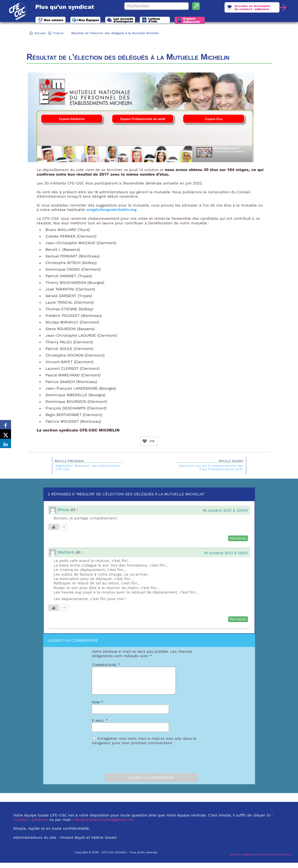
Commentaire (106, 665)
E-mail (100, 726)
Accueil (40, 33)
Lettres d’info (171, 21)
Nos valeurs (56, 21)
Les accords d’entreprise (136, 21)
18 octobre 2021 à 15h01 (226, 553)
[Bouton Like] (145, 441)
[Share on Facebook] (6, 423)
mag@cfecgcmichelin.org (112, 209)
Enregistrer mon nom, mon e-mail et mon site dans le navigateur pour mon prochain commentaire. (144, 746)
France (58, 33)
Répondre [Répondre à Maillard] (238, 619)
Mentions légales (241, 860)
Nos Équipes (96, 21)
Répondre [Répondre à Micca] (238, 538)
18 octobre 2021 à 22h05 (225, 510)
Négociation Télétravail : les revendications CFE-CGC (88, 467)
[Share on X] (6, 434)
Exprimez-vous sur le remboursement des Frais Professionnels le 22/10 (211, 467)
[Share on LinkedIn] (6, 445)
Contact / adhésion (31, 825)
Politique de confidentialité (273, 860)
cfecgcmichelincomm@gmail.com (104, 825)
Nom (97, 707)
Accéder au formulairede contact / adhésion (250, 8)
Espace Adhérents (213, 21)
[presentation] (116, 763)
